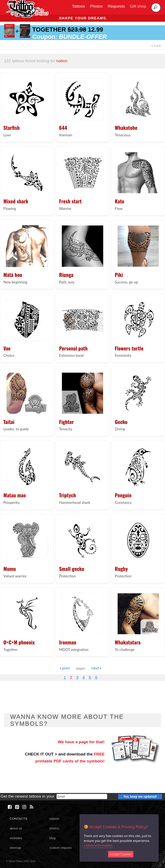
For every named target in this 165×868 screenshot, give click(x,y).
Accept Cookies (121, 854)
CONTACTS (18, 819)
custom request (60, 848)
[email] (82, 796)
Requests (116, 6)
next (96, 668)
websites (16, 838)
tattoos (54, 819)
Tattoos (78, 6)
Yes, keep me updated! (140, 796)
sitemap (15, 848)
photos (54, 828)
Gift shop (138, 6)
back (156, 46)
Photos (96, 6)
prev (65, 668)
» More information (98, 845)
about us (16, 828)
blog (52, 838)
